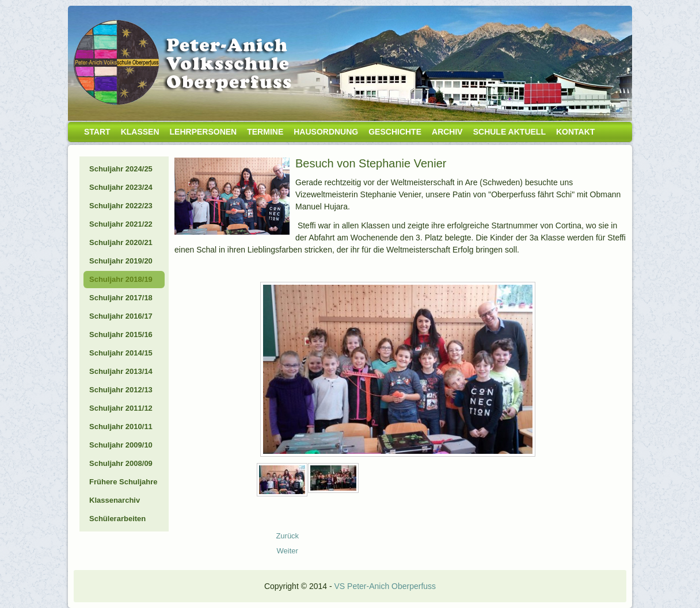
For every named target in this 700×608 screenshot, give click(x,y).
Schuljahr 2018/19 (121, 279)
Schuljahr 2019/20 (121, 261)
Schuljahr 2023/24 (121, 187)
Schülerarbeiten (117, 519)
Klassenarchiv (115, 500)
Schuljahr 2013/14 (121, 371)
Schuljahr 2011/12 (121, 408)
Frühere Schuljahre (123, 482)
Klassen (140, 132)
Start (97, 132)
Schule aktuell (509, 132)
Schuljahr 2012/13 (121, 390)
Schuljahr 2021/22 (121, 224)
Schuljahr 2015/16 (121, 334)
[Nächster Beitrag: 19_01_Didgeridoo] (288, 551)
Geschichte (395, 132)
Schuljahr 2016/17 (121, 316)
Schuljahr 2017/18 (121, 298)
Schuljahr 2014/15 (121, 353)
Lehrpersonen (203, 132)
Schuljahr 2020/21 (121, 242)
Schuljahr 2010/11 (121, 427)
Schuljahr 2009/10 (121, 445)
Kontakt (575, 132)
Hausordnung (326, 132)
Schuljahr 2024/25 (121, 169)
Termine (265, 132)
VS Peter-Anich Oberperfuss (385, 586)
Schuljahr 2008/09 (121, 463)
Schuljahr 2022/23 (121, 206)
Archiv (447, 132)
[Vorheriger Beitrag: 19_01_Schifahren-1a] (287, 536)
